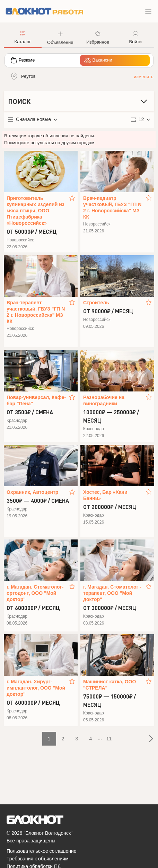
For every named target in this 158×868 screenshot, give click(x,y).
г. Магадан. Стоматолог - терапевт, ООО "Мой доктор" (112, 593)
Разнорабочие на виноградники (104, 400)
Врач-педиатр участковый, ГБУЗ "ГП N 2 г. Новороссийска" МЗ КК (112, 207)
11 (109, 739)
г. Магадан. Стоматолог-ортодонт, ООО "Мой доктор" (35, 593)
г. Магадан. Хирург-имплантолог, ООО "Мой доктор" (36, 688)
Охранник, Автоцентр (32, 492)
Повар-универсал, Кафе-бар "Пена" (36, 400)
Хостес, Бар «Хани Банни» (105, 495)
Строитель (96, 303)
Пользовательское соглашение (42, 851)
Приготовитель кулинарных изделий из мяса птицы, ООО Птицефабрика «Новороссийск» (36, 211)
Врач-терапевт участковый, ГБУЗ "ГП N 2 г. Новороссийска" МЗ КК (36, 312)
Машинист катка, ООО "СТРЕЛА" (109, 685)
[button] (60, 37)
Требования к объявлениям (38, 859)
